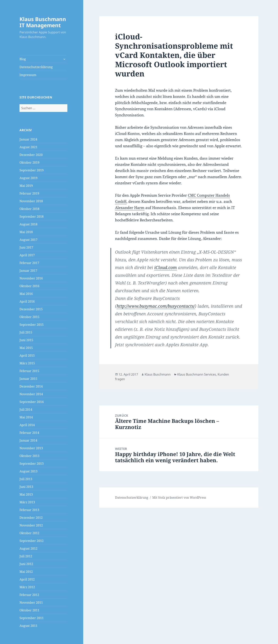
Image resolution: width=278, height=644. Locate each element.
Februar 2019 (29, 193)
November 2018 (31, 201)
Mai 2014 (26, 417)
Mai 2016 (26, 294)
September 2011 (32, 618)
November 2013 (31, 448)
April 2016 (27, 301)
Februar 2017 (29, 263)
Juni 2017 (26, 247)
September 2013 (32, 464)
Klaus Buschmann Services (197, 374)
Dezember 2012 (31, 518)
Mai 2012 (26, 572)
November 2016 (31, 278)
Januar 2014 (28, 440)
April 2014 (27, 425)
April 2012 (27, 579)
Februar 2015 (29, 371)
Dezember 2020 (31, 155)
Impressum (28, 75)
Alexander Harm (130, 208)
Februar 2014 (29, 433)
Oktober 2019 (29, 162)
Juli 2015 (26, 332)
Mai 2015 (26, 348)
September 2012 (32, 541)
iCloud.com (166, 267)
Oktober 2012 (29, 533)
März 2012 (27, 587)
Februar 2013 (29, 510)
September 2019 (32, 170)
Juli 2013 (26, 479)
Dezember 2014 (31, 386)
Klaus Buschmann (158, 374)
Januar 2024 (28, 139)
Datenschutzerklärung (36, 67)
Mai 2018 (26, 232)
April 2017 (27, 255)
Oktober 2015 (29, 317)
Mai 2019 (26, 186)
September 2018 (32, 217)
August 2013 (28, 471)
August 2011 (28, 626)
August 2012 (28, 548)
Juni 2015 (26, 340)
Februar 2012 (29, 595)
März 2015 (27, 363)
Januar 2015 (28, 379)
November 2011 (31, 603)
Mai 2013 (26, 494)
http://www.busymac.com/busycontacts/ (156, 306)
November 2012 (31, 525)
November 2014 (31, 394)
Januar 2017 (28, 271)
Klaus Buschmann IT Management (43, 22)
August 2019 (28, 178)
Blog (23, 59)
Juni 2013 (26, 487)
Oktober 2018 (29, 209)
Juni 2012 (26, 564)
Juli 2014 (26, 410)
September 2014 (32, 402)
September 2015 (32, 325)
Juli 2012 (26, 556)
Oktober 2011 (29, 610)
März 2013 (27, 502)
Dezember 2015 (31, 309)
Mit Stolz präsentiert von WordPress (179, 498)
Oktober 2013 (29, 456)
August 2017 (28, 240)
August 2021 (28, 147)
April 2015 (27, 355)
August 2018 (28, 224)
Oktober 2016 (29, 286)
